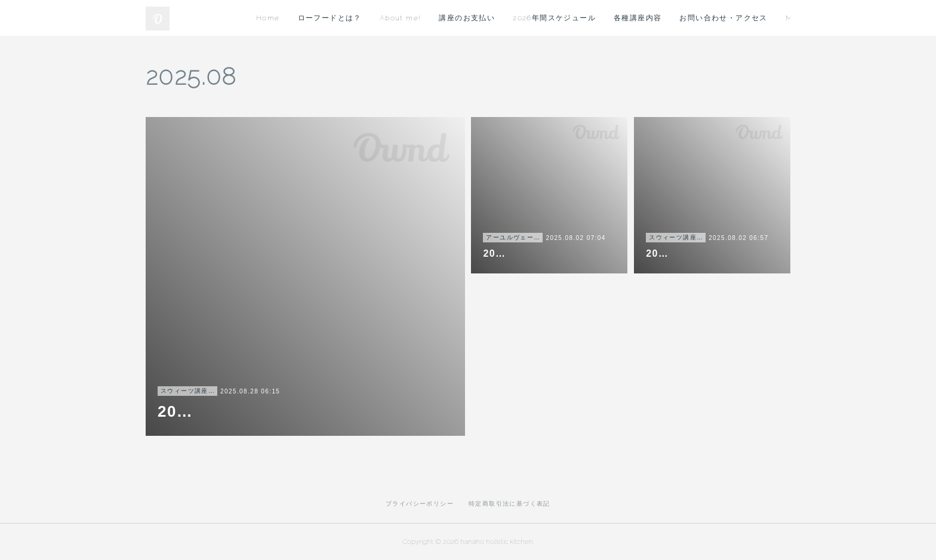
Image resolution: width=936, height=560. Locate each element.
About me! (544, 18)
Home (411, 18)
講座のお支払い (611, 18)
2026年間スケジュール (698, 18)
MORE (769, 18)
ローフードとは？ (473, 18)
